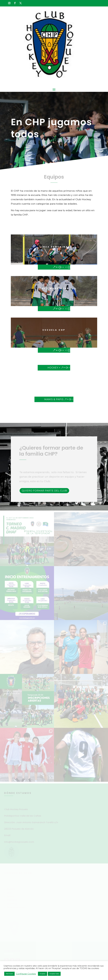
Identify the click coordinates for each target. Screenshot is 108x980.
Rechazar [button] (9, 974)
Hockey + (54, 368)
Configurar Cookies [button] (26, 974)
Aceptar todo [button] (54, 974)
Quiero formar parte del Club (44, 491)
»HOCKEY (21, 379)
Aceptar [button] (43, 974)
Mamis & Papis (54, 399)
